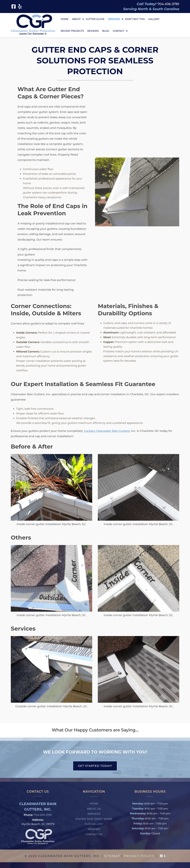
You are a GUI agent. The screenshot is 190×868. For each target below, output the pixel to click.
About (76, 19)
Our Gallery (94, 824)
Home (65, 19)
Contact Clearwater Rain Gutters (107, 431)
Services (114, 19)
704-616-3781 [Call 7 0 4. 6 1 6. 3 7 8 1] (43, 815)
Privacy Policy (139, 856)
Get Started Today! (95, 766)
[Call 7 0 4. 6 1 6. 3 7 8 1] (168, 4)
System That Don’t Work (94, 819)
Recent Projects (72, 31)
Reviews (93, 31)
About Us (94, 809)
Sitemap (112, 856)
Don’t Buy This (135, 19)
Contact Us (94, 834)
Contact (118, 31)
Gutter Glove (95, 19)
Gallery (154, 19)
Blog (106, 31)
